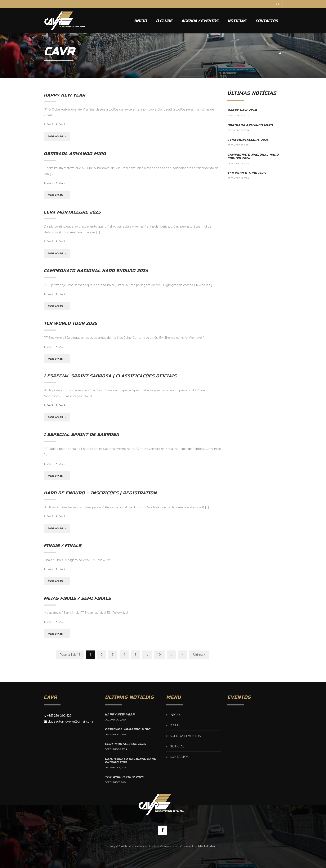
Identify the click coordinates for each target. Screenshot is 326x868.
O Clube (164, 21)
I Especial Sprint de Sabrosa (81, 435)
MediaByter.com (210, 846)
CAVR (62, 124)
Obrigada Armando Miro (75, 154)
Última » (199, 655)
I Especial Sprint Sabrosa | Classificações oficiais (110, 376)
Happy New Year (64, 95)
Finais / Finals (63, 546)
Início (140, 21)
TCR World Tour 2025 (70, 323)
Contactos (267, 21)
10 (159, 655)
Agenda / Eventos (200, 21)
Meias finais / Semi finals (77, 598)
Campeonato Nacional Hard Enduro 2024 (96, 271)
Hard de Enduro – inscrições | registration (100, 493)
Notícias (237, 21)
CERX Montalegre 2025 (72, 212)
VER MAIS (57, 136)
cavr (50, 124)
